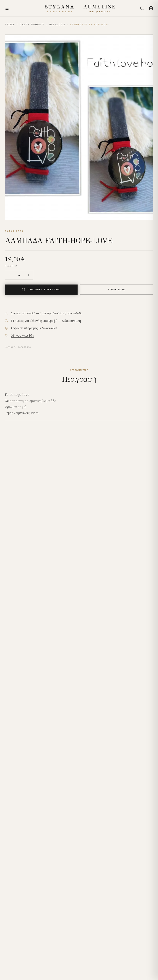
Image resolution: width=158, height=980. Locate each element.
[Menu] (7, 8)
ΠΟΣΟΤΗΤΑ (11, 266)
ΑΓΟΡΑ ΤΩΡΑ (117, 289)
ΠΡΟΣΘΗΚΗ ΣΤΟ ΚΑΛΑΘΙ (41, 290)
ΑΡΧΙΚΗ (10, 25)
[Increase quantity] (29, 275)
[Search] (142, 8)
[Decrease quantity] (10, 275)
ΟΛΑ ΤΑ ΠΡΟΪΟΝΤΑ (32, 25)
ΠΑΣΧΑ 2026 (57, 25)
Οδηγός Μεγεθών (22, 335)
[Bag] (151, 8)
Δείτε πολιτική (71, 321)
